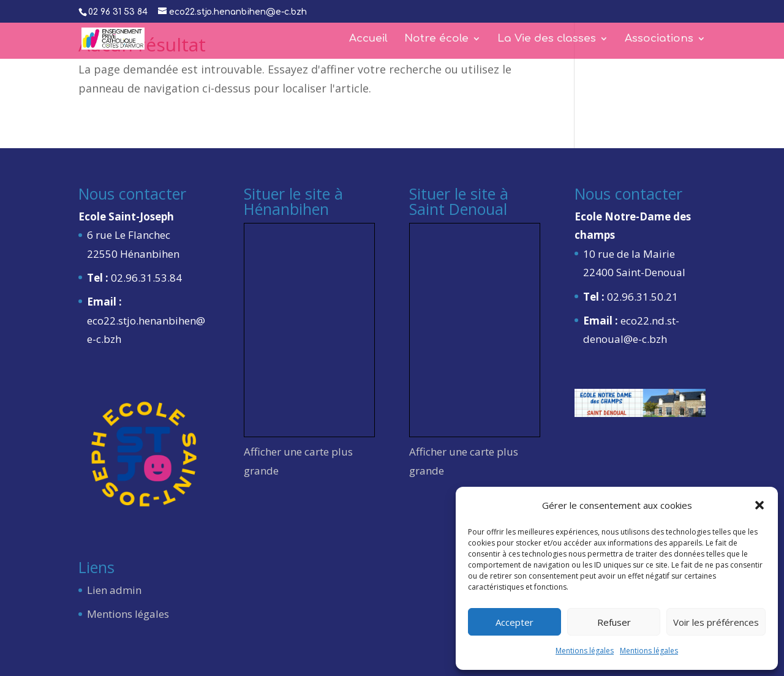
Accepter (514, 622)
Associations (659, 39)
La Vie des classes (547, 39)
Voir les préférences (716, 622)
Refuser (614, 622)
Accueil (368, 39)
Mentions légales (585, 651)
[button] (759, 505)
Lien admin (114, 590)
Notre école (436, 39)
